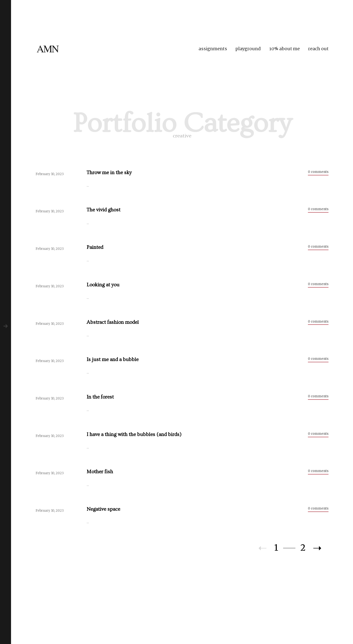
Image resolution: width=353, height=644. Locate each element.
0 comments (318, 172)
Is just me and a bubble (113, 359)
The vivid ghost (103, 210)
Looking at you (103, 285)
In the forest (100, 397)
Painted (95, 247)
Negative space (103, 509)
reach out (318, 49)
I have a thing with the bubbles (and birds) (134, 434)
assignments (213, 49)
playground (248, 49)
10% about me (284, 49)
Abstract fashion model (113, 322)
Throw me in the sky (109, 173)
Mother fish (100, 472)
